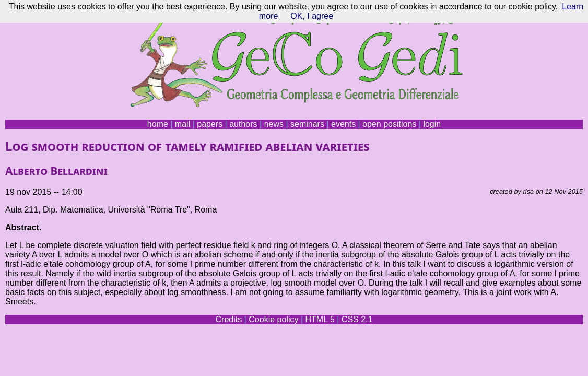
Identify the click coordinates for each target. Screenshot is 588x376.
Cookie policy (273, 319)
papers (210, 124)
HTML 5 (320, 319)
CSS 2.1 (357, 319)
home (158, 124)
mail (183, 124)
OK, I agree (312, 16)
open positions (389, 124)
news (274, 124)
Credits (229, 319)
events (343, 124)
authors (243, 124)
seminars (307, 124)
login (432, 124)
